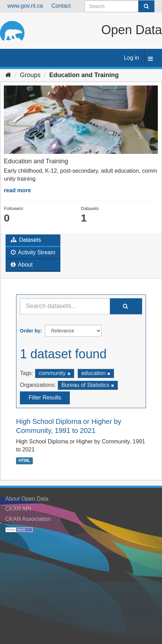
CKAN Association (28, 519)
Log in (132, 58)
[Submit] (146, 6)
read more (17, 190)
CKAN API (18, 509)
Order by (30, 331)
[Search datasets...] (65, 306)
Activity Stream (33, 252)
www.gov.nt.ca (25, 6)
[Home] (8, 75)
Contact (61, 6)
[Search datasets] (120, 6)
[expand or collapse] (150, 59)
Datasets (26, 240)
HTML (24, 460)
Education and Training (84, 75)
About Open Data (27, 499)
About (22, 265)
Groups (30, 75)
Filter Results (45, 398)
